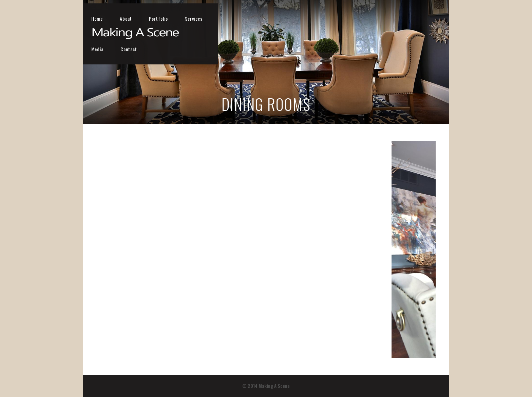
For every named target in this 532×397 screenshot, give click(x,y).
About (301, 18)
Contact (432, 18)
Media (401, 18)
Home (272, 18)
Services (369, 18)
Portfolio (334, 18)
